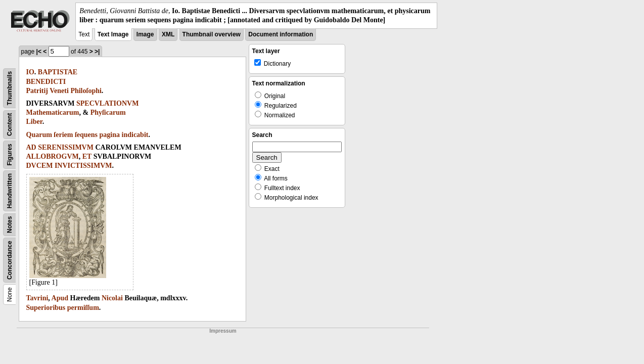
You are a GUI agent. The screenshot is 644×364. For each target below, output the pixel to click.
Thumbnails (10, 88)
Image (145, 34)
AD (31, 147)
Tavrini (37, 298)
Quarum (39, 135)
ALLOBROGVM (53, 156)
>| (97, 52)
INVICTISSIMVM (83, 166)
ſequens (86, 135)
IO (30, 72)
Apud (60, 298)
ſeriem (63, 135)
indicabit (135, 135)
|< (39, 52)
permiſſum (83, 308)
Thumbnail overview (212, 34)
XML (168, 34)
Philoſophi (86, 91)
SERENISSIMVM (66, 147)
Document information (281, 34)
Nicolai (112, 298)
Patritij (37, 91)
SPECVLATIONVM (107, 103)
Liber (34, 122)
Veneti (59, 91)
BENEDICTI (46, 82)
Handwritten (10, 191)
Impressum (223, 331)
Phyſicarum (108, 112)
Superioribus (46, 308)
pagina (110, 135)
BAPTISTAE (58, 72)
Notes (10, 225)
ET (87, 156)
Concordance (10, 261)
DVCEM (40, 166)
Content (10, 125)
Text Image (113, 34)
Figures (10, 155)
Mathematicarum (53, 112)
